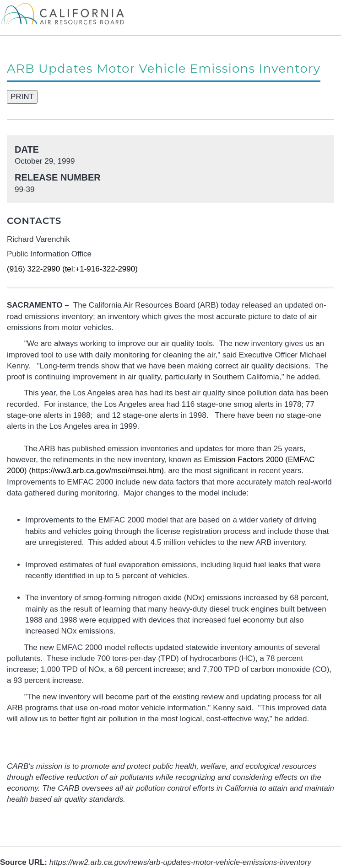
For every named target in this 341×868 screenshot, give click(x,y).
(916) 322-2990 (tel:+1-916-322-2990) (72, 269)
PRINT (22, 97)
